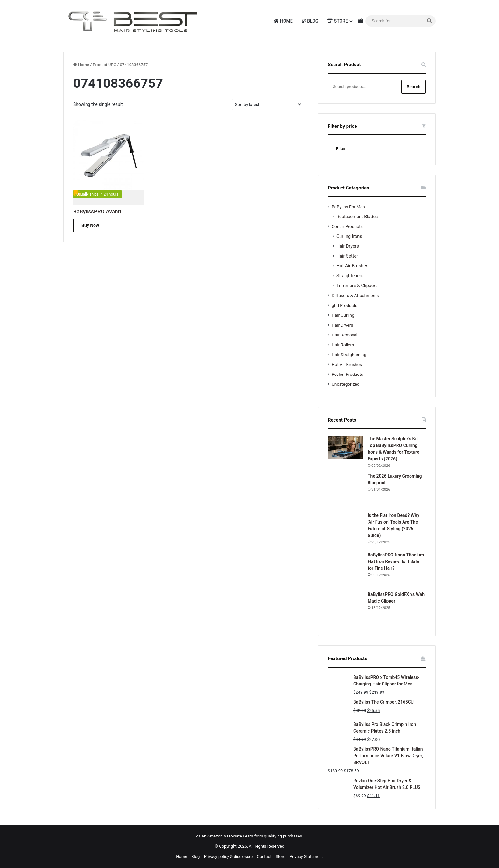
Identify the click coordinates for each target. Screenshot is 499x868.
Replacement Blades (357, 217)
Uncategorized (346, 384)
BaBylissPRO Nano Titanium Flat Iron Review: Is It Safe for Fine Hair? (396, 561)
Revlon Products (347, 374)
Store (337, 21)
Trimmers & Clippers (357, 286)
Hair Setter (347, 256)
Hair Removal (344, 335)
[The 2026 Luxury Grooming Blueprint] (345, 490)
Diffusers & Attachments (355, 295)
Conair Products (347, 226)
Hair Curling (343, 315)
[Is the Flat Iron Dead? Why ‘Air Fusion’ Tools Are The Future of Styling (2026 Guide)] (345, 530)
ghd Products (344, 305)
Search (414, 87)
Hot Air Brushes (347, 364)
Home (283, 21)
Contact (264, 856)
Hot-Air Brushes (352, 266)
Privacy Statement (306, 856)
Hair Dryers (348, 246)
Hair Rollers (343, 345)
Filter (341, 149)
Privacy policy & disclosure (228, 856)
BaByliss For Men (348, 207)
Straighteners (350, 276)
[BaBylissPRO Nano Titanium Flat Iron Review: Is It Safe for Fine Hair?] (345, 569)
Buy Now (90, 225)
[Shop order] (267, 104)
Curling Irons (349, 236)
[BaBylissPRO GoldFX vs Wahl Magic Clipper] (345, 609)
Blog (310, 21)
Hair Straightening (349, 355)
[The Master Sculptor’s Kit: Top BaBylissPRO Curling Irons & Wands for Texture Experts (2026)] (345, 448)
